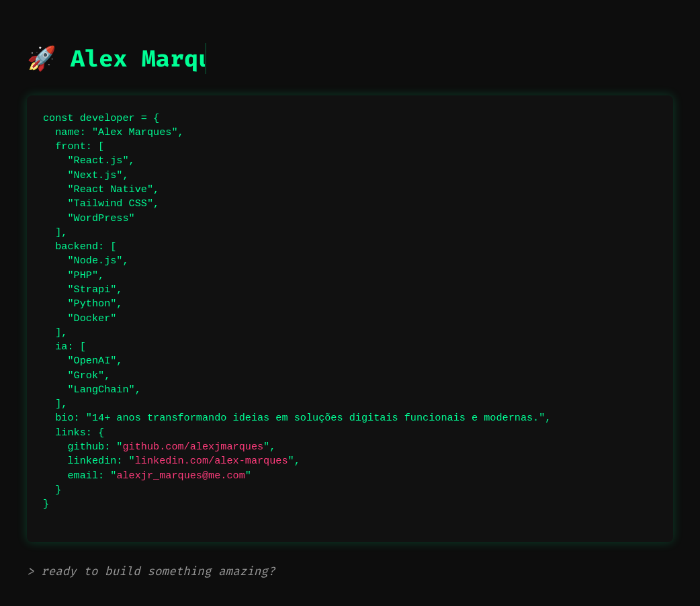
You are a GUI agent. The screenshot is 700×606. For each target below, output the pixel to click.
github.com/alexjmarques (193, 447)
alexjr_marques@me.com (180, 476)
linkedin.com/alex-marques (212, 461)
